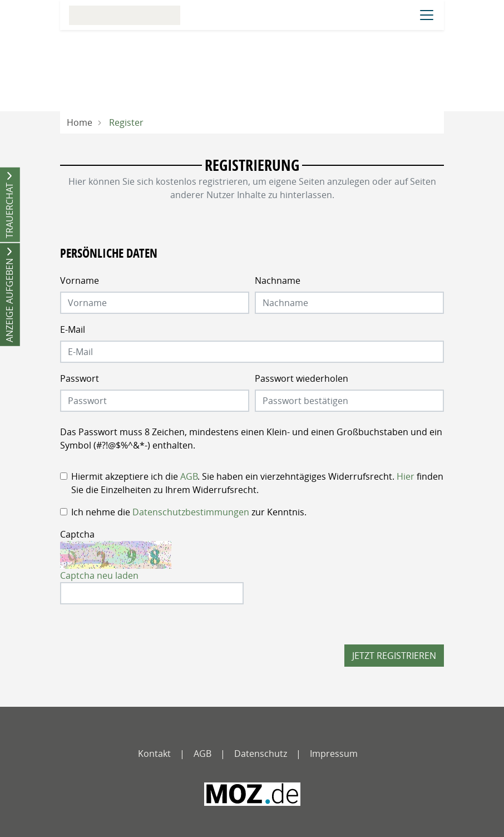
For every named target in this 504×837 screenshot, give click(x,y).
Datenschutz (261, 754)
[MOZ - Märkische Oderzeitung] (252, 794)
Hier (406, 476)
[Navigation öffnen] (427, 15)
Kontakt (154, 754)
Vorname (80, 280)
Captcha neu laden (99, 575)
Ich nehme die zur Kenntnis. (189, 512)
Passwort (80, 378)
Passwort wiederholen (302, 378)
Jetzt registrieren (394, 656)
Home (80, 122)
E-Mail (73, 329)
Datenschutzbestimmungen (191, 512)
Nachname (278, 280)
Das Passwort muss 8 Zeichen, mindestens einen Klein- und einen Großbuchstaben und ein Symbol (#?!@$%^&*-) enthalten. (251, 439)
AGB (189, 476)
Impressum (334, 754)
